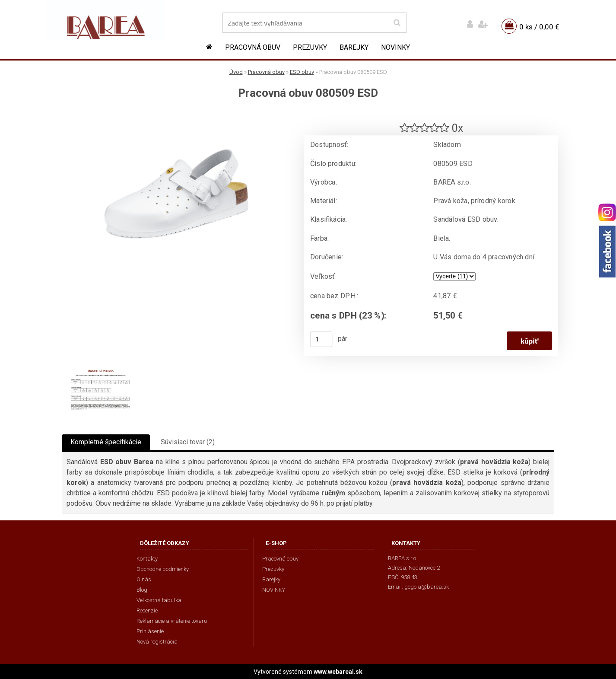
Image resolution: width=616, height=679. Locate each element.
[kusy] (321, 339)
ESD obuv (302, 72)
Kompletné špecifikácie (106, 442)
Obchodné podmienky (163, 569)
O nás (144, 579)
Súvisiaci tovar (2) (188, 442)
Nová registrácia (157, 642)
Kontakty (147, 559)
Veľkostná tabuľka (159, 600)
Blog (142, 590)
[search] (397, 23)
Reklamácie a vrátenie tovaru (172, 621)
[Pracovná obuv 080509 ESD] (176, 115)
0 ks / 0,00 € (539, 27)
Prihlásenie (150, 631)
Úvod (236, 72)
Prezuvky (310, 47)
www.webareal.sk (338, 672)
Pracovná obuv (253, 47)
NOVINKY (395, 47)
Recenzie (147, 610)
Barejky (354, 47)
